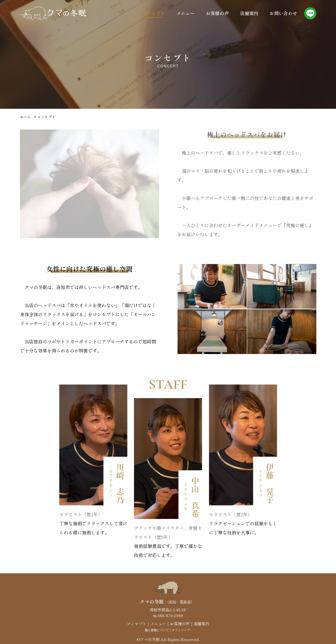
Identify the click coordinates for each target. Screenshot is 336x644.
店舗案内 (249, 13)
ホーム (25, 117)
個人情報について (157, 630)
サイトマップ (181, 630)
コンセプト (154, 13)
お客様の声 (218, 13)
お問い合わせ (283, 13)
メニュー (186, 13)
